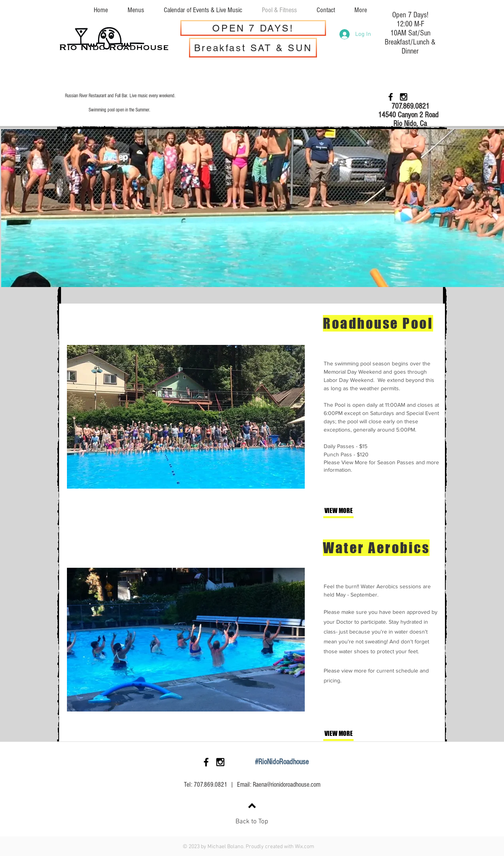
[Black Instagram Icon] (404, 97)
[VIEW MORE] (350, 511)
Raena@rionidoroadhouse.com (287, 785)
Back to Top (252, 822)
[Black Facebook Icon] (391, 97)
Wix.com (305, 847)
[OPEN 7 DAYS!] (253, 28)
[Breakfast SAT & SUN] (253, 48)
